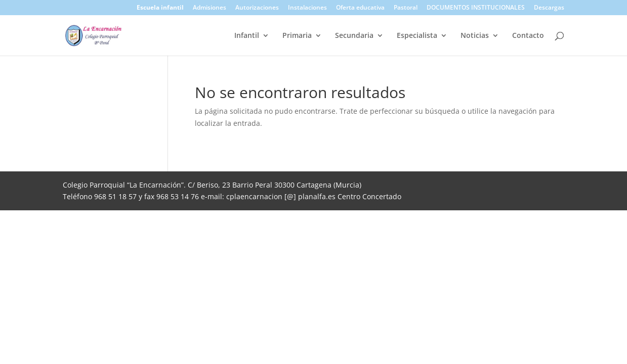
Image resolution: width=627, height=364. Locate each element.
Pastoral (406, 8)
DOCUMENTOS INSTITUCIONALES (476, 8)
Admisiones (210, 8)
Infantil (247, 36)
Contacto (528, 36)
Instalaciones (307, 8)
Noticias (475, 36)
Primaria (297, 36)
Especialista (417, 36)
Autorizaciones (257, 8)
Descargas (549, 8)
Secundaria (354, 36)
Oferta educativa (360, 8)
